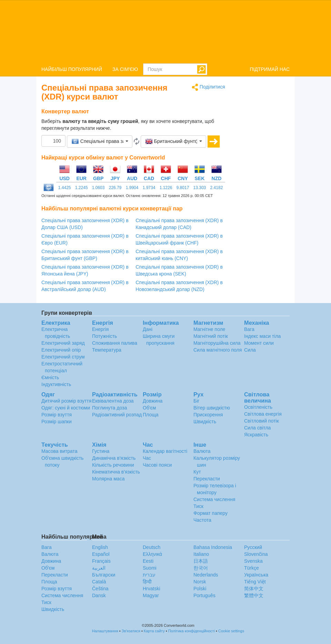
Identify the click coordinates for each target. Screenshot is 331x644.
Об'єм (149, 408)
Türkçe (252, 568)
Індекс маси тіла (262, 336)
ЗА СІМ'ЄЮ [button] (125, 69)
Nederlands (206, 575)
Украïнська (256, 575)
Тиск (198, 506)
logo (165, 31)
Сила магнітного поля (218, 350)
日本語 (201, 561)
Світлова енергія (263, 414)
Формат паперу (210, 513)
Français (101, 561)
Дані (148, 329)
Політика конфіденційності (192, 631)
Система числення (214, 499)
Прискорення (208, 415)
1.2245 (82, 188)
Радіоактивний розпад (117, 415)
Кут (197, 472)
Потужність (104, 336)
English (100, 547)
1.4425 (65, 188)
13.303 (200, 188)
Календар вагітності (165, 451)
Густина (101, 451)
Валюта (202, 451)
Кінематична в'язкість (116, 472)
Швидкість (205, 422)
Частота (202, 520)
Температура (107, 350)
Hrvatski (152, 589)
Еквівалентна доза (113, 401)
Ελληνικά (152, 554)
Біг (196, 401)
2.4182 (217, 188)
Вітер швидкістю (212, 408)
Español (101, 554)
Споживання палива (115, 343)
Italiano (201, 554)
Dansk (99, 595)
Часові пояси (157, 465)
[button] (100, 142)
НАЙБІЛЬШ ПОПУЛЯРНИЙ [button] (72, 69)
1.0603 (98, 188)
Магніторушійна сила (217, 343)
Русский (253, 547)
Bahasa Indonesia (213, 547)
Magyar (151, 595)
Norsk (200, 582)
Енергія (100, 329)
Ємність (50, 377)
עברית (149, 575)
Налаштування (105, 631)
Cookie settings (231, 631)
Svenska (253, 561)
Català (99, 582)
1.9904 (132, 188)
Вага (249, 329)
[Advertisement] (263, 187)
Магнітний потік (211, 336)
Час (147, 458)
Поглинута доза (109, 408)
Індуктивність (56, 384)
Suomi (150, 568)
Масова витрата (59, 451)
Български (104, 575)
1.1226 (166, 188)
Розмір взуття (57, 415)
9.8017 (183, 188)
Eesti (148, 561)
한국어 (201, 568)
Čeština (100, 589)
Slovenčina (256, 554)
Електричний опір (61, 350)
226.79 (115, 188)
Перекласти (207, 479)
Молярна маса (108, 479)
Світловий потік (262, 421)
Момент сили (259, 343)
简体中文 (254, 589)
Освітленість (258, 407)
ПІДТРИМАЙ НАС (270, 69)
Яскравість (256, 435)
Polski (200, 589)
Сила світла (257, 428)
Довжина (153, 401)
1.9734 (149, 188)
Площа (151, 415)
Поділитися (208, 87)
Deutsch (152, 547)
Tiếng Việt (255, 582)
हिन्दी (147, 582)
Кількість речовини (113, 465)
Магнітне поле (209, 329)
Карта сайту (154, 631)
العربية (99, 568)
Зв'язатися (131, 631)
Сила (250, 350)
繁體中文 (254, 595)
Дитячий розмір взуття (66, 401)
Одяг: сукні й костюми (66, 408)
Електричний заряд (63, 343)
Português (204, 595)
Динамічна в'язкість (114, 458)
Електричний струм (63, 357)
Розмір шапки (57, 422)
